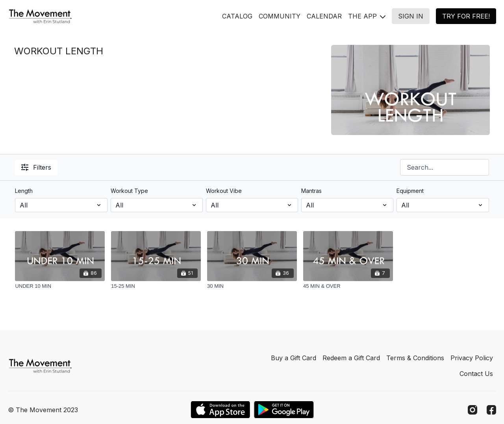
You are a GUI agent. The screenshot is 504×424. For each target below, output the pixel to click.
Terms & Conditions (415, 358)
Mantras (311, 191)
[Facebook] (491, 410)
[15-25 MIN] (156, 286)
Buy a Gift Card (294, 358)
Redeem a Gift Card (351, 358)
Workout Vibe (224, 191)
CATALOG (237, 16)
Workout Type (129, 191)
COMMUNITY (280, 16)
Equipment (410, 191)
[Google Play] (284, 410)
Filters (36, 167)
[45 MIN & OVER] (348, 286)
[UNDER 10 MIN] (60, 286)
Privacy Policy (472, 358)
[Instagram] (472, 410)
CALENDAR (324, 16)
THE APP (367, 16)
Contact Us (476, 374)
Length (24, 191)
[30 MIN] (252, 286)
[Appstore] (220, 410)
